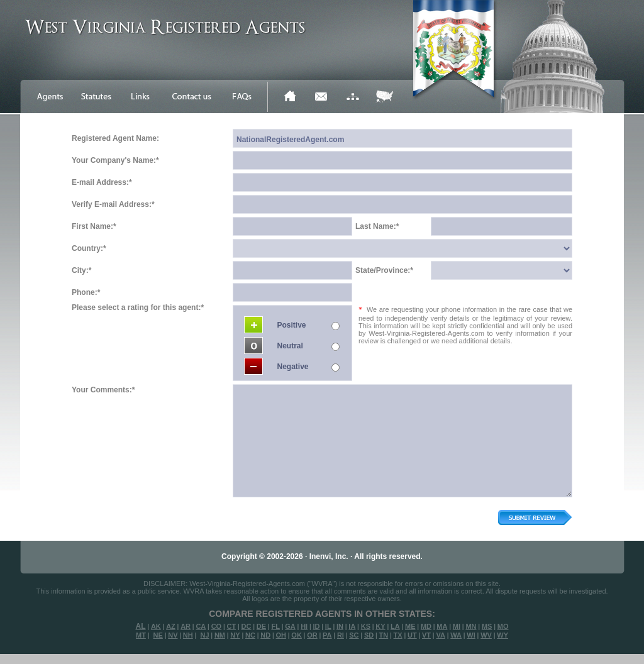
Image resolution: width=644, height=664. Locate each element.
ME (410, 626)
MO (503, 626)
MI (457, 626)
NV (173, 635)
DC (247, 626)
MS (487, 626)
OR (312, 635)
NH (188, 635)
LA (395, 626)
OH (281, 635)
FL (275, 626)
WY (502, 635)
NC (250, 635)
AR (186, 626)
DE (261, 626)
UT (412, 635)
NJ (204, 635)
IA (352, 626)
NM (220, 635)
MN (471, 626)
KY (380, 626)
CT (232, 626)
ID (316, 626)
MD (426, 626)
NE (158, 635)
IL (328, 626)
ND (265, 635)
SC (354, 635)
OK (297, 635)
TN (384, 635)
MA (442, 626)
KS (366, 626)
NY (235, 635)
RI (341, 635)
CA (201, 626)
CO (217, 626)
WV (486, 635)
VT (426, 635)
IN (340, 626)
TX (398, 635)
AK (156, 626)
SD (369, 635)
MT (141, 635)
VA (440, 635)
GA (290, 626)
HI (304, 626)
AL (141, 626)
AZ (171, 626)
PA (327, 635)
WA (456, 635)
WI (471, 635)
